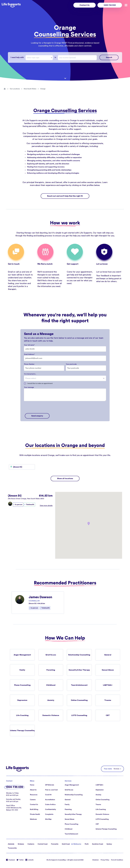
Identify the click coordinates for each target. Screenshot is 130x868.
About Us (33, 790)
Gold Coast (66, 844)
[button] (89, 524)
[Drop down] (52, 58)
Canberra (31, 844)
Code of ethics (50, 805)
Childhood (51, 685)
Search (109, 57)
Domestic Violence (51, 715)
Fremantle (55, 844)
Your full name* (29, 345)
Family (22, 670)
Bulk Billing (34, 809)
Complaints (49, 814)
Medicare (33, 819)
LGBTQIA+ (108, 685)
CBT (108, 715)
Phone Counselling (22, 685)
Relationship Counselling (79, 655)
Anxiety (51, 700)
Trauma (108, 700)
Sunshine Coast (98, 844)
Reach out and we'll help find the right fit (65, 196)
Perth (87, 844)
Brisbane (21, 844)
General (108, 655)
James (48, 182)
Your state (108, 769)
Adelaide (11, 844)
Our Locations (15, 89)
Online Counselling (79, 700)
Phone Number (29, 364)
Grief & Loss (51, 655)
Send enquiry (37, 416)
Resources (34, 795)
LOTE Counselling (79, 715)
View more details (46, 506)
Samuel (59, 182)
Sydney (109, 844)
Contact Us (85, 5)
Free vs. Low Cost (51, 790)
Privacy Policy (105, 860)
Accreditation (50, 800)
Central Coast (43, 844)
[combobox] (39, 58)
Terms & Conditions (117, 860)
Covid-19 (48, 795)
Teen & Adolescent (79, 685)
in (55, 57)
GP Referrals (50, 785)
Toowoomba (12, 848)
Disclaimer (96, 860)
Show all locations (65, 479)
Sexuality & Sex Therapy (79, 670)
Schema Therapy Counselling (22, 731)
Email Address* (29, 354)
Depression (22, 700)
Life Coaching (22, 715)
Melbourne (77, 844)
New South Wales (30, 89)
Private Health (35, 814)
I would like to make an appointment (40, 383)
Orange (43, 89)
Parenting (51, 670)
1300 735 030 (110, 5)
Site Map (48, 819)
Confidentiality (51, 809)
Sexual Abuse (108, 670)
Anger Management (22, 655)
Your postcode (71, 364)
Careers (33, 800)
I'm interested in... (30, 374)
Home (32, 785)
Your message (29, 387)
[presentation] (41, 408)
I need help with (17, 57)
